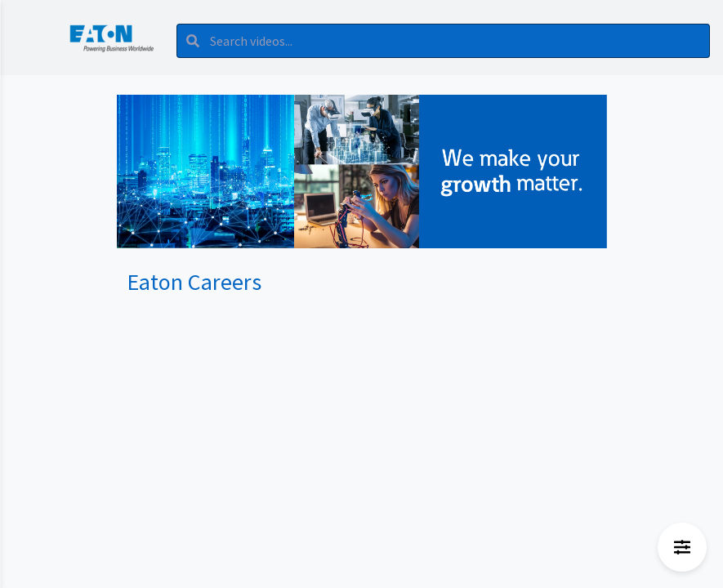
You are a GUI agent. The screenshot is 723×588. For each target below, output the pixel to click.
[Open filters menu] (682, 547)
